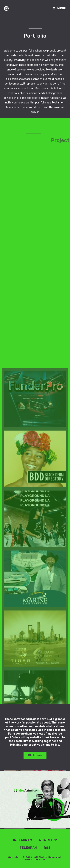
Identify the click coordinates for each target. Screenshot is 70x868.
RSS (47, 848)
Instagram (23, 840)
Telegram (28, 848)
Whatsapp (48, 840)
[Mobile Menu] (60, 8)
